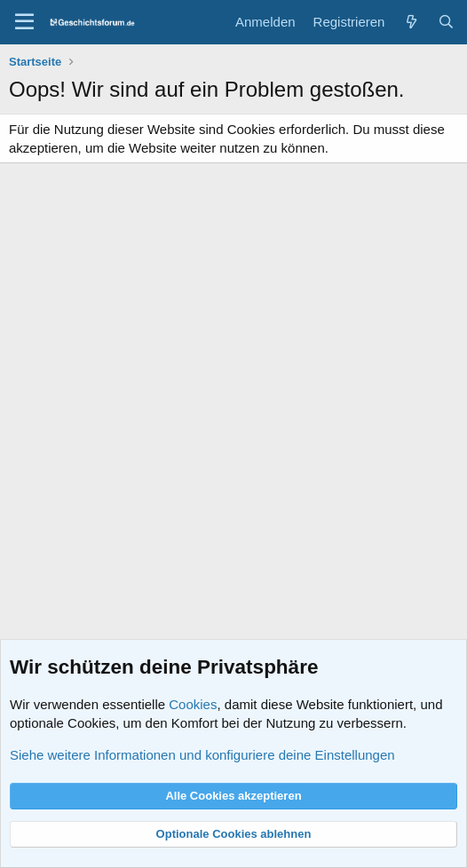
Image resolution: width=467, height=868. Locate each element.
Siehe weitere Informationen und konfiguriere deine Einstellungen (202, 755)
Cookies (193, 704)
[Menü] (24, 22)
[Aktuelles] (411, 22)
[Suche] (446, 22)
